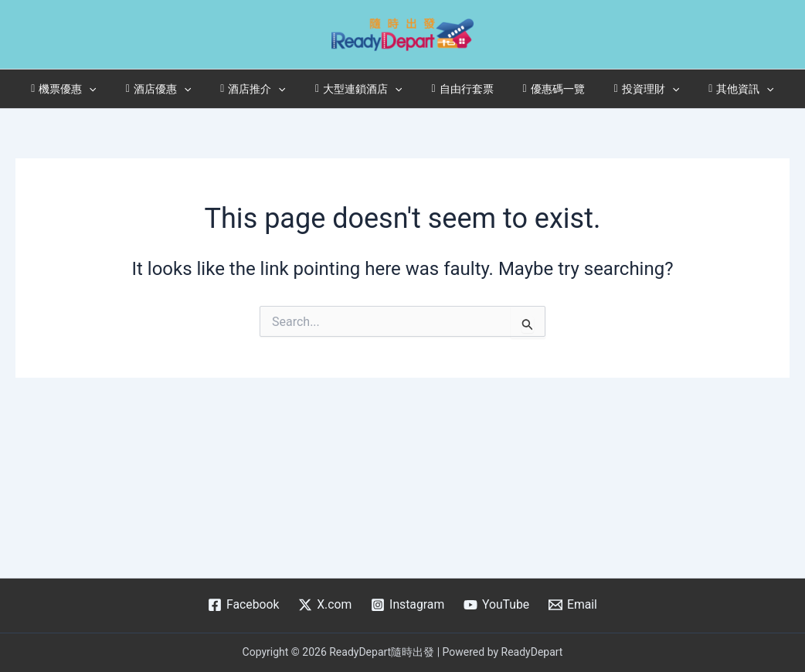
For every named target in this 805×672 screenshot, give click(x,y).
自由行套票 (458, 89)
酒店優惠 (178, 89)
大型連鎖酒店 (363, 89)
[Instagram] (408, 605)
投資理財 (628, 89)
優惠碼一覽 (542, 89)
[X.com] (325, 605)
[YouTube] (497, 605)
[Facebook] (242, 605)
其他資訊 (714, 89)
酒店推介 (265, 89)
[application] (116, 89)
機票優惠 (91, 89)
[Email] (574, 605)
